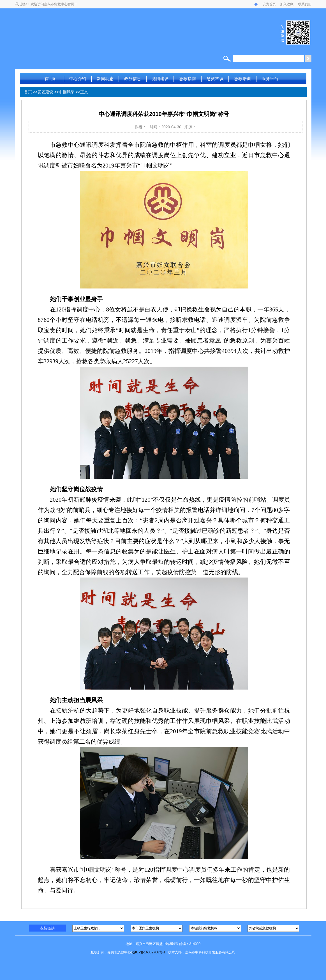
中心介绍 (78, 79)
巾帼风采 (67, 92)
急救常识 (215, 79)
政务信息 (133, 79)
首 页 (50, 79)
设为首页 (269, 4)
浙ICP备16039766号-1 (149, 952)
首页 (28, 92)
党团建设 (160, 79)
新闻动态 (105, 79)
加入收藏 (287, 4)
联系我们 (305, 4)
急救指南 (188, 79)
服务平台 (270, 79)
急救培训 (242, 79)
